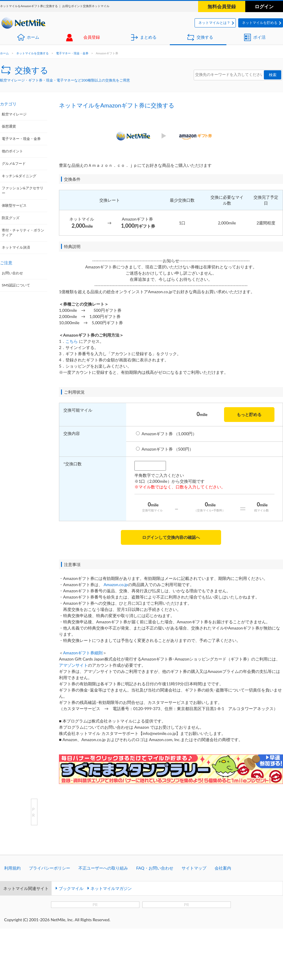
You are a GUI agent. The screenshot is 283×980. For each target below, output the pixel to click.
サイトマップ (194, 868)
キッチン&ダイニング (19, 176)
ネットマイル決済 (16, 247)
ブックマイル (71, 888)
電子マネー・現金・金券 (72, 53)
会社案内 (223, 868)
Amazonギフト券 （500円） (167, 449)
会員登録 (92, 37)
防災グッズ (11, 218)
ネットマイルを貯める (260, 23)
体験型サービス (14, 205)
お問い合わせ (12, 273)
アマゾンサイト (73, 665)
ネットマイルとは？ (214, 23)
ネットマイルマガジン (111, 888)
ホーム (33, 37)
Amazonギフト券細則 (83, 653)
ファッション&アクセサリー (23, 190)
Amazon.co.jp (116, 584)
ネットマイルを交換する (32, 53)
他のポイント (12, 151)
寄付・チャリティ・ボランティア (23, 233)
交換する (205, 37)
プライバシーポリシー (50, 868)
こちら (72, 341)
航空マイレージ (14, 114)
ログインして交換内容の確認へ (171, 537)
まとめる (148, 37)
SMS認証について (16, 285)
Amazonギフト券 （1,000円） (169, 434)
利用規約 (12, 868)
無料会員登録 (222, 6)
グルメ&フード (14, 163)
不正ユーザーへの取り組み (103, 868)
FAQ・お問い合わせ (155, 868)
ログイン (264, 6)
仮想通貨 (9, 126)
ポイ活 (259, 37)
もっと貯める (249, 414)
